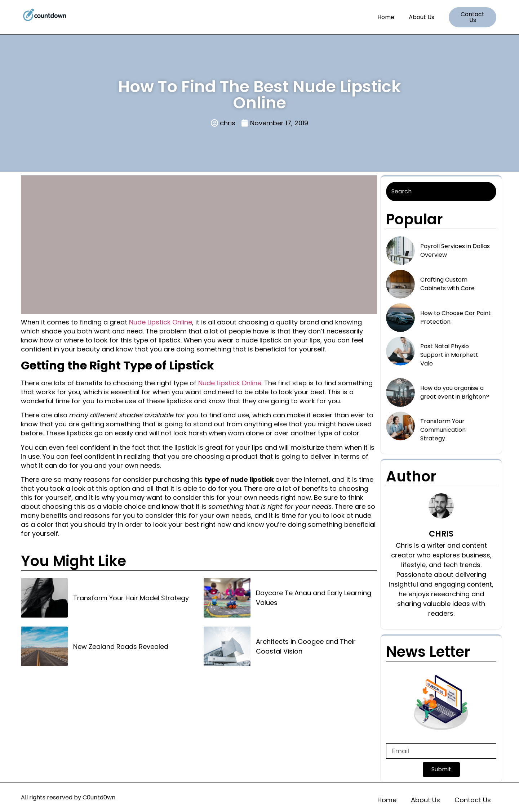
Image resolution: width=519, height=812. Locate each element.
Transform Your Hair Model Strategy (131, 598)
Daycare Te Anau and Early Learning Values (314, 598)
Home (386, 17)
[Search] (441, 192)
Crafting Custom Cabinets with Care (447, 284)
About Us (422, 17)
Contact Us (473, 800)
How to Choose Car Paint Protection (456, 317)
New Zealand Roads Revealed (121, 647)
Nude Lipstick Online (161, 322)
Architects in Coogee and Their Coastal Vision (306, 646)
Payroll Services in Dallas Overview (455, 250)
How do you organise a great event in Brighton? (455, 392)
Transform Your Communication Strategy (443, 430)
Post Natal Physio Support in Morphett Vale (449, 355)
